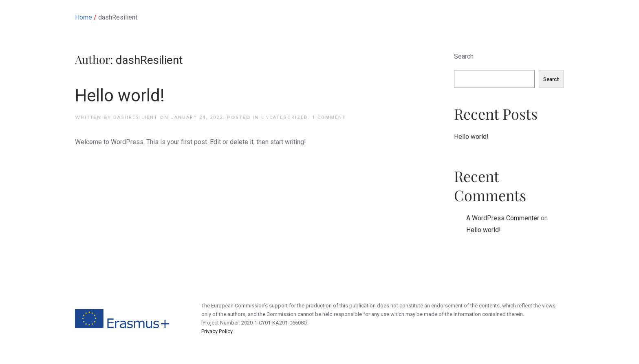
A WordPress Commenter (503, 218)
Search (464, 56)
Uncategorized (285, 117)
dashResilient (136, 117)
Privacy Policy (217, 331)
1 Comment (329, 117)
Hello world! (120, 95)
